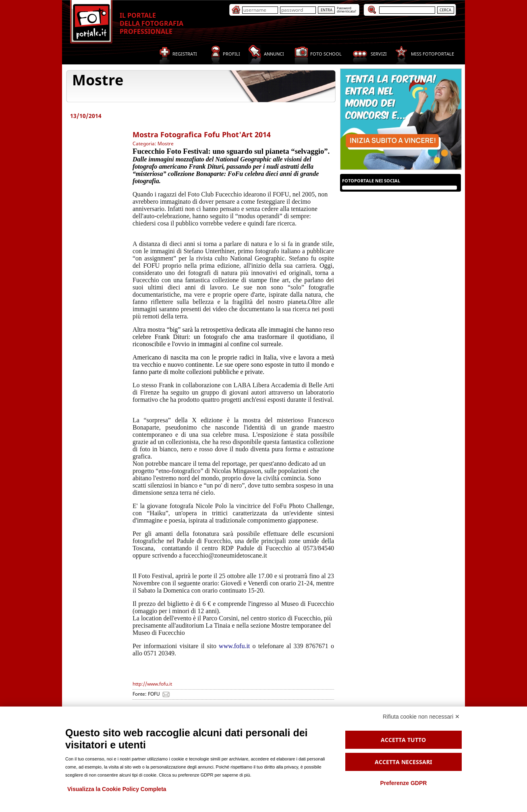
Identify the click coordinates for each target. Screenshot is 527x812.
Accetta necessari (403, 762)
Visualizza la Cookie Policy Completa (117, 789)
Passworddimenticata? (346, 9)
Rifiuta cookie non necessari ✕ (421, 717)
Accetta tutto (403, 740)
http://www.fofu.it (152, 684)
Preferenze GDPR (403, 783)
